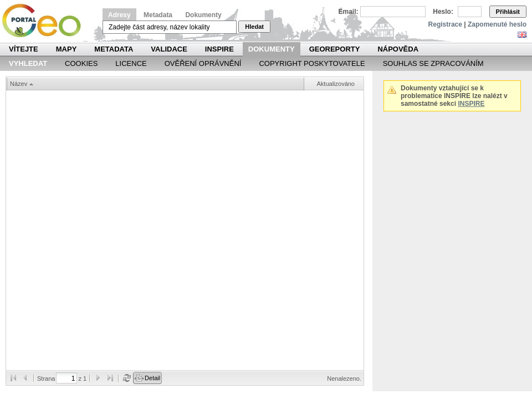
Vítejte (24, 49)
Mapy (66, 49)
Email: (349, 12)
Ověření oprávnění (203, 63)
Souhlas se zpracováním (433, 63)
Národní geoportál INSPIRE (46, 21)
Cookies (81, 63)
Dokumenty (203, 15)
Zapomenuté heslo (497, 24)
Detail (152, 378)
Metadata (158, 15)
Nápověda (398, 49)
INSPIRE (219, 49)
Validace (169, 49)
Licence (131, 63)
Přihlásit (508, 12)
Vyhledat (28, 63)
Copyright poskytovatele (312, 63)
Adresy (119, 15)
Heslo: (443, 12)
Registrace (445, 24)
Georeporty (335, 49)
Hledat (254, 27)
